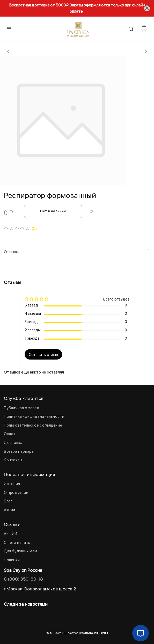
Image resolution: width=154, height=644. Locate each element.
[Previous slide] (8, 52)
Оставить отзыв (43, 354)
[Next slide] (146, 52)
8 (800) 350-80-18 (23, 579)
